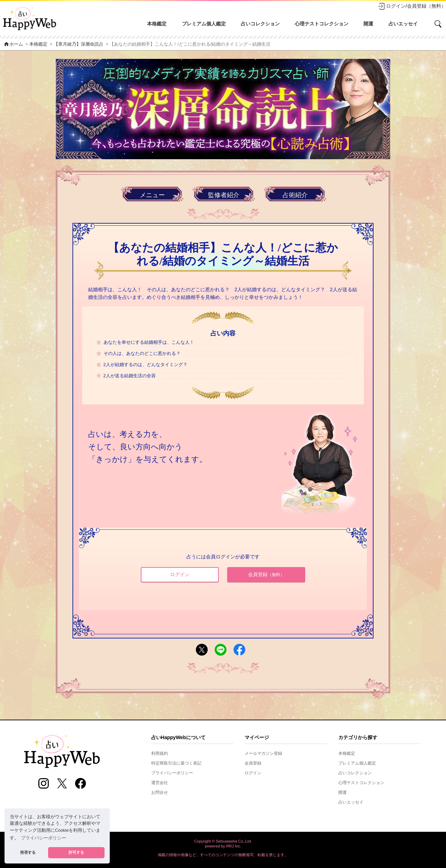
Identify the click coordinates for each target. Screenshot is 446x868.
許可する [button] (76, 852)
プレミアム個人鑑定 (204, 24)
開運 (368, 24)
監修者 (224, 195)
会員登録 (266, 574)
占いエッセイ (403, 24)
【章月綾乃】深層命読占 (79, 44)
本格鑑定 (157, 24)
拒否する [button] (28, 852)
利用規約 (160, 753)
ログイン (180, 574)
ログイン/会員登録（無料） (412, 6)
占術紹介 (295, 195)
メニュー (152, 195)
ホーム (13, 44)
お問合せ (160, 792)
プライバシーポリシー (172, 773)
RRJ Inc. (234, 846)
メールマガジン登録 (263, 753)
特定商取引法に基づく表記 (176, 763)
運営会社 (160, 783)
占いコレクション (260, 24)
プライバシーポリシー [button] (44, 838)
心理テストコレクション (322, 24)
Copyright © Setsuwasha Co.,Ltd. (223, 841)
